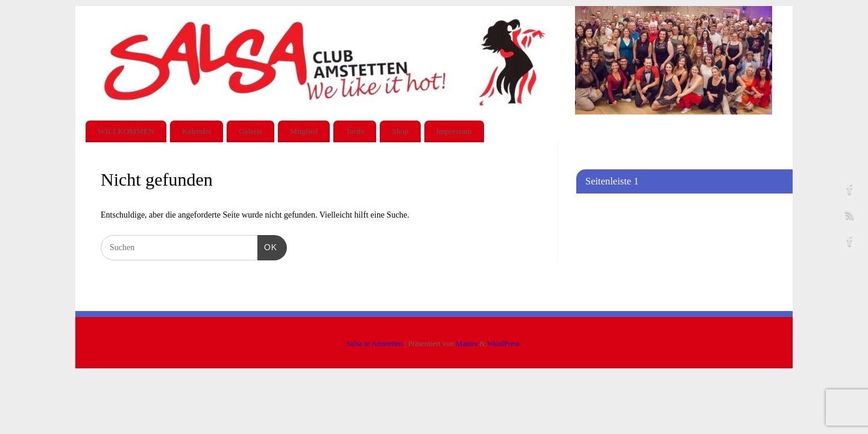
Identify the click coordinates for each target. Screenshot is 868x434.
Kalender (197, 131)
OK (267, 246)
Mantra (467, 344)
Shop (400, 131)
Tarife (355, 131)
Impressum (454, 131)
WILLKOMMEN (126, 131)
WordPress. (504, 344)
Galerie (250, 131)
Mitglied (304, 131)
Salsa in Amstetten (374, 344)
